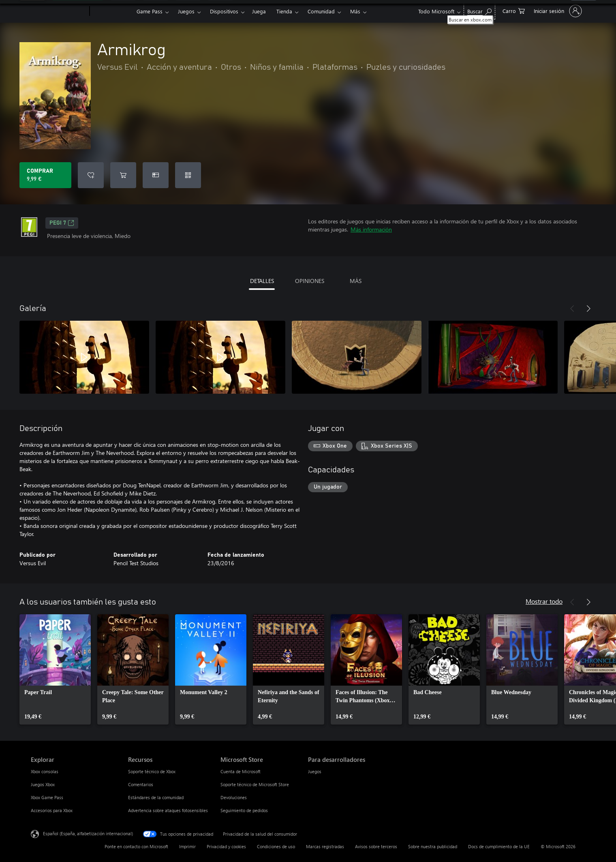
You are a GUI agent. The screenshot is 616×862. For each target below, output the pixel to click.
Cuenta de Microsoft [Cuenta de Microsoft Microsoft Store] (241, 771)
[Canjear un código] (188, 175)
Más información (371, 229)
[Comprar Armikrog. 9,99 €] (45, 175)
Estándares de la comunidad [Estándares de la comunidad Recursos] (156, 797)
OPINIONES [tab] (310, 281)
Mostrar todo (544, 601)
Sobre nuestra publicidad (433, 846)
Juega (259, 11)
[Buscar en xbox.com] (479, 10)
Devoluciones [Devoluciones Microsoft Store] (234, 797)
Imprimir (187, 846)
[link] (55, 669)
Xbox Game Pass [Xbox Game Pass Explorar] (47, 797)
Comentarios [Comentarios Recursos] (141, 784)
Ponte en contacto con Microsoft (136, 846)
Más (355, 11)
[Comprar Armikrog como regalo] (156, 175)
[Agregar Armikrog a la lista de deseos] (91, 175)
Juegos (186, 11)
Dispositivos (224, 11)
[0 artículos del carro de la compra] (514, 10)
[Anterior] (572, 309)
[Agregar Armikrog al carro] (123, 175)
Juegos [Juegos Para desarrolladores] (315, 771)
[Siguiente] (588, 309)
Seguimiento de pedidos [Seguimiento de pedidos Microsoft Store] (244, 810)
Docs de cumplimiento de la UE (499, 846)
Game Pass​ (150, 11)
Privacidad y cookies (226, 846)
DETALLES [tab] (262, 281)
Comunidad (321, 11)
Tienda (284, 11)
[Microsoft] (59, 11)
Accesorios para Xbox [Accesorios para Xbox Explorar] (52, 810)
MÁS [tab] (356, 281)
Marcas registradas (325, 846)
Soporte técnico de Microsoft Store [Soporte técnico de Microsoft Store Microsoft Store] (255, 784)
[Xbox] (112, 11)
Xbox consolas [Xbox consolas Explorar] (45, 771)
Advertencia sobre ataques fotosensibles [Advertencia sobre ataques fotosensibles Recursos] (168, 810)
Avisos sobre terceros (376, 846)
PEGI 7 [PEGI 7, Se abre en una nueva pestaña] (62, 223)
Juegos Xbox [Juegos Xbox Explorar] (43, 784)
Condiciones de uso (276, 846)
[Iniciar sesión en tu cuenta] (557, 11)
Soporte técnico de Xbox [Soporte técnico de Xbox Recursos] (152, 771)
